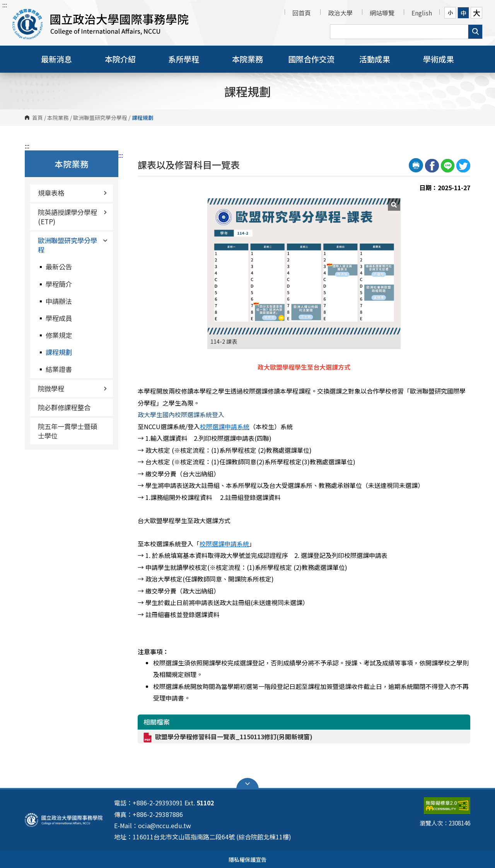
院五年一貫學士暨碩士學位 (67, 431)
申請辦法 (59, 301)
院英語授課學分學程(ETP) (73, 217)
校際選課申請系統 (225, 426)
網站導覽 (382, 13)
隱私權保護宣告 (247, 859)
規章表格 (73, 193)
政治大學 (340, 13)
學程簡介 (59, 284)
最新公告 (59, 267)
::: (5, 5)
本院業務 (58, 118)
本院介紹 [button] (120, 59)
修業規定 (59, 335)
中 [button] (463, 13)
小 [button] (450, 13)
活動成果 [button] (375, 59)
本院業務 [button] (247, 59)
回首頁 (302, 13)
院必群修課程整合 (64, 407)
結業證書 (59, 369)
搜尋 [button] (475, 32)
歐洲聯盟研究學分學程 (100, 118)
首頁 (38, 118)
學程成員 (59, 318)
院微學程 (73, 388)
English (422, 13)
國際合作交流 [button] (311, 59)
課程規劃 (59, 352)
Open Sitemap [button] (247, 784)
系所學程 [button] (184, 59)
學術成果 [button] (439, 59)
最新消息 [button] (56, 59)
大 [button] (477, 13)
